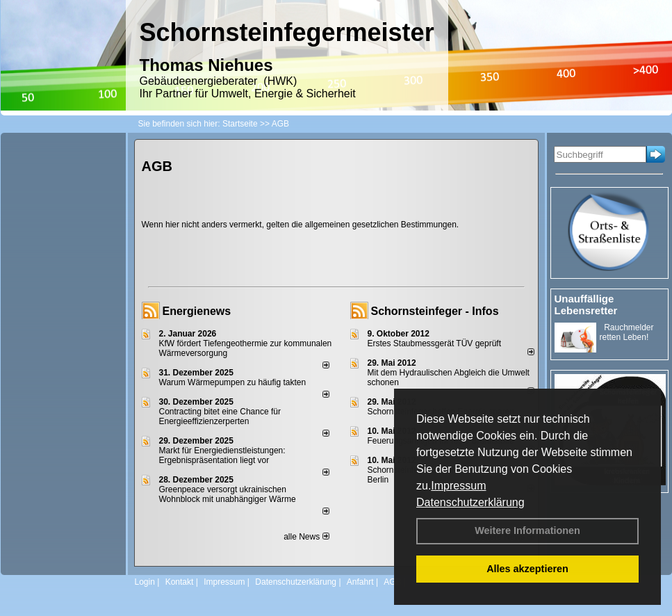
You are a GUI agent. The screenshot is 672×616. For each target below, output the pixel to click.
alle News (306, 537)
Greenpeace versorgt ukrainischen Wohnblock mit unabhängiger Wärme (228, 494)
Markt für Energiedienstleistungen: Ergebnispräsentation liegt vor (222, 455)
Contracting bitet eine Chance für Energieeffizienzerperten (220, 416)
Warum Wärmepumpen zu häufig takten (233, 382)
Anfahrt (360, 582)
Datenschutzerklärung (470, 502)
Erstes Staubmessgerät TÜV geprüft (435, 343)
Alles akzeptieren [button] (527, 569)
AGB (392, 582)
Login (145, 582)
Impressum (458, 486)
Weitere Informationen (527, 530)
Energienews (197, 311)
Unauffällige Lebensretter (586, 305)
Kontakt (180, 582)
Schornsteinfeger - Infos (435, 311)
